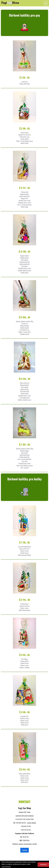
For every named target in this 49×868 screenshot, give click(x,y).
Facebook (25, 850)
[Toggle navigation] (46, 3)
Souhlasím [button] (43, 865)
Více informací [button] (6, 867)
